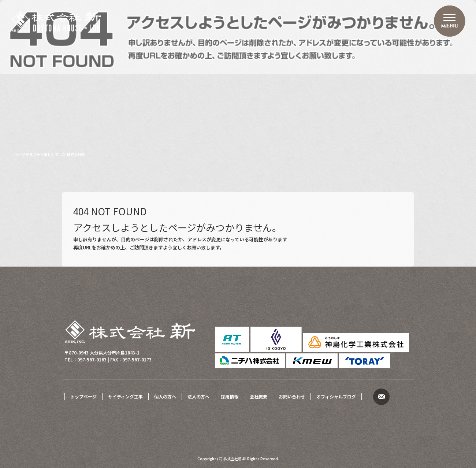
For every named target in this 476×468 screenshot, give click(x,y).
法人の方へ (198, 396)
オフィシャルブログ (336, 396)
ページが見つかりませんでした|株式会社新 (50, 154)
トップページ (83, 396)
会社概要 (259, 396)
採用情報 (230, 396)
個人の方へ (165, 396)
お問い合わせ (292, 396)
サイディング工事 (125, 396)
